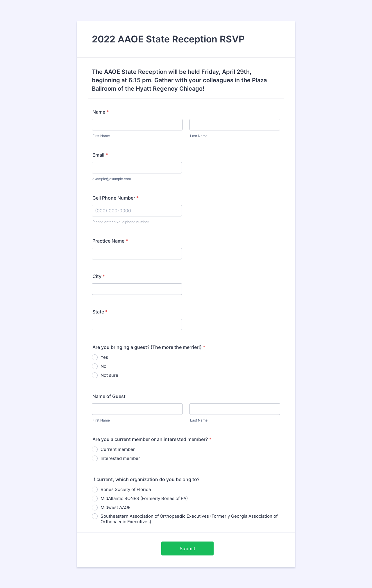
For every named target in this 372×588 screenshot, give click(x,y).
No (103, 366)
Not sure (109, 375)
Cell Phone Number (116, 198)
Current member (118, 449)
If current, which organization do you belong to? (146, 479)
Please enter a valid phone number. (121, 222)
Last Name (199, 136)
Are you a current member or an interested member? (152, 439)
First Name (101, 136)
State (100, 312)
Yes (104, 357)
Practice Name (110, 241)
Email (100, 155)
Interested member (120, 458)
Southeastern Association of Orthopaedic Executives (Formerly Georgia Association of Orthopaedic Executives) (189, 519)
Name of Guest (109, 396)
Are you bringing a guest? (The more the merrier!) (149, 347)
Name (101, 112)
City (99, 276)
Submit (187, 548)
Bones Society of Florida (126, 489)
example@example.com (112, 179)
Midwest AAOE (116, 507)
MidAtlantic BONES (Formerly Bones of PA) (144, 498)
